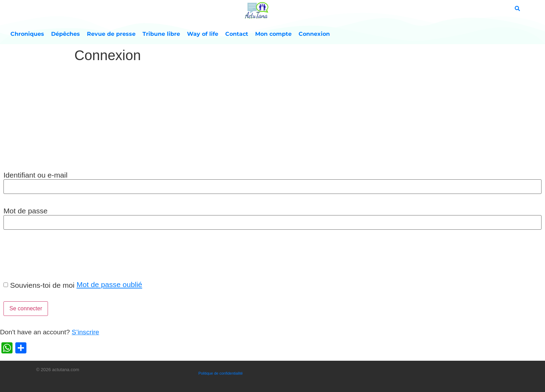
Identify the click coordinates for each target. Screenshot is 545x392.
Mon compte (273, 34)
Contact (237, 34)
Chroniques (27, 34)
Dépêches (66, 34)
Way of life (203, 34)
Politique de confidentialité (221, 373)
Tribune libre (161, 34)
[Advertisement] (272, 118)
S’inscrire (85, 332)
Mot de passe (26, 211)
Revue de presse (111, 34)
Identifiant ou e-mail (35, 175)
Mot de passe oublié (109, 284)
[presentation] (53, 255)
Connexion (314, 34)
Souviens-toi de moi (42, 285)
